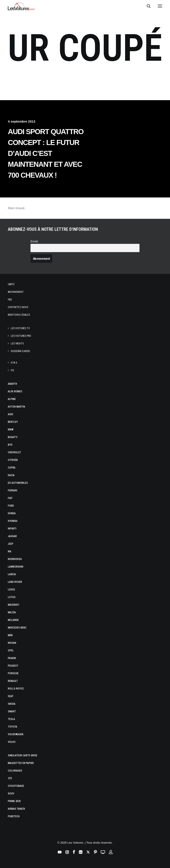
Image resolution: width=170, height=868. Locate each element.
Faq (10, 300)
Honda (12, 513)
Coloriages (15, 771)
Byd (10, 445)
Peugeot (13, 666)
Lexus (11, 590)
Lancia (12, 574)
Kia (10, 551)
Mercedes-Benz (17, 628)
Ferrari (13, 490)
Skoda (12, 704)
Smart (12, 711)
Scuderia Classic (20, 351)
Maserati (14, 605)
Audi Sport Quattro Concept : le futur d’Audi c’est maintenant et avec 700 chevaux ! (46, 153)
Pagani (12, 658)
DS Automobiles (18, 483)
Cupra (12, 468)
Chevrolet (14, 452)
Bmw (11, 430)
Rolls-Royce (16, 689)
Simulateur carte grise (23, 755)
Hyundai (13, 521)
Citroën (13, 460)
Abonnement (16, 292)
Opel (11, 651)
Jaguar (12, 536)
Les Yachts (17, 344)
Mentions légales (19, 315)
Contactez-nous (18, 307)
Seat (11, 696)
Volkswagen (16, 734)
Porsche (13, 673)
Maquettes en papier (21, 763)
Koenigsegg (15, 559)
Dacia (11, 475)
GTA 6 (14, 363)
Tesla (11, 719)
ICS (12, 370)
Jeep (11, 544)
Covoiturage (16, 786)
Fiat (10, 498)
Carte (11, 284)
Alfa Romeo (15, 391)
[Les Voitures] (21, 6)
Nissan (12, 643)
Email (34, 241)
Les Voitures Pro (21, 336)
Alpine (12, 399)
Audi (10, 414)
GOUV (11, 794)
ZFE (10, 778)
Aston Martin (16, 407)
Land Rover (15, 582)
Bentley (13, 422)
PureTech (14, 816)
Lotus (12, 597)
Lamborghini (16, 567)
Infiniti (12, 529)
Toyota (13, 727)
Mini (10, 635)
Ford (11, 506)
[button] (160, 6)
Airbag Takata (16, 809)
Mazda (12, 612)
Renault (13, 681)
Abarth (12, 384)
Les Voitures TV (20, 328)
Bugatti (13, 437)
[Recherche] (147, 6)
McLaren (13, 620)
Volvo (12, 742)
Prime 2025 (14, 801)
